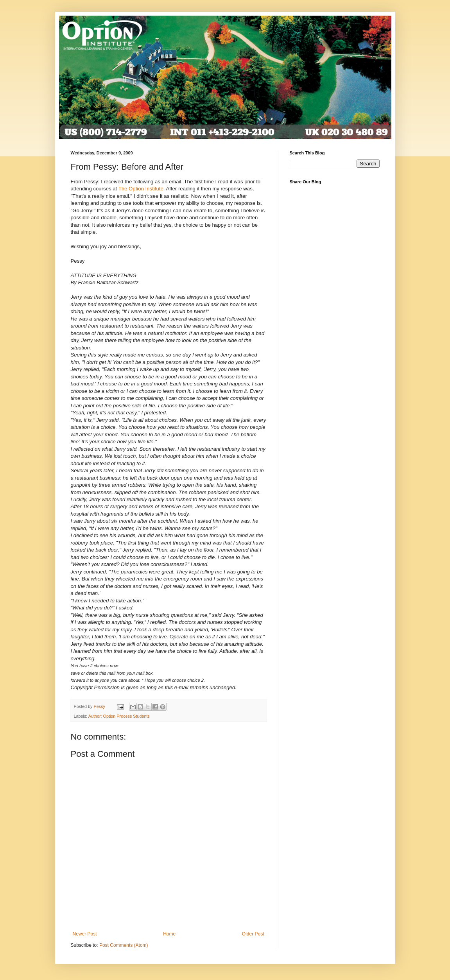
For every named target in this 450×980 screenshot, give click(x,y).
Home (169, 934)
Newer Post (85, 934)
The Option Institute (141, 189)
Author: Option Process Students (119, 716)
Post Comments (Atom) (124, 945)
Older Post (253, 934)
